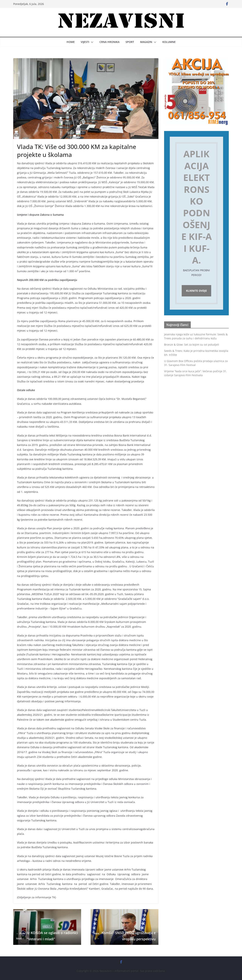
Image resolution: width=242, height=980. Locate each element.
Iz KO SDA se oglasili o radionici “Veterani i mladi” (47, 936)
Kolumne (169, 42)
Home (71, 42)
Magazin (146, 42)
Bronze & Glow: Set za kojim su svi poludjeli (192, 345)
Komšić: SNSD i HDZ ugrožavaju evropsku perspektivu (124, 936)
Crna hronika (109, 42)
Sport (130, 42)
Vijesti (85, 42)
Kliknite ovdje (196, 291)
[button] (91, 42)
